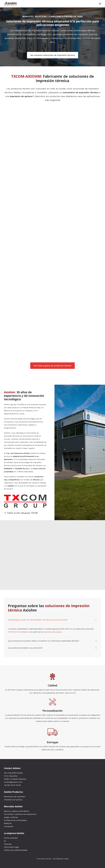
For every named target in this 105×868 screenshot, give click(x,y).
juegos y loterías (11, 817)
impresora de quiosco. (53, 632)
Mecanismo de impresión (15, 797)
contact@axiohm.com (13, 782)
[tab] (52, 620)
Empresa (8, 844)
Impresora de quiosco (13, 800)
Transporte (9, 826)
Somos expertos (11, 838)
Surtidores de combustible (15, 820)
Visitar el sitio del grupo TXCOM (21, 513)
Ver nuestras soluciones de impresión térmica (53, 55)
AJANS (66, 859)
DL (5, 841)
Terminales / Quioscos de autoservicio (20, 814)
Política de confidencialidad (16, 850)
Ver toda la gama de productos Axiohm (52, 366)
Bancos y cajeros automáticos (16, 811)
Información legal (11, 847)
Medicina (8, 823)
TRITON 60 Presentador (18, 632)
